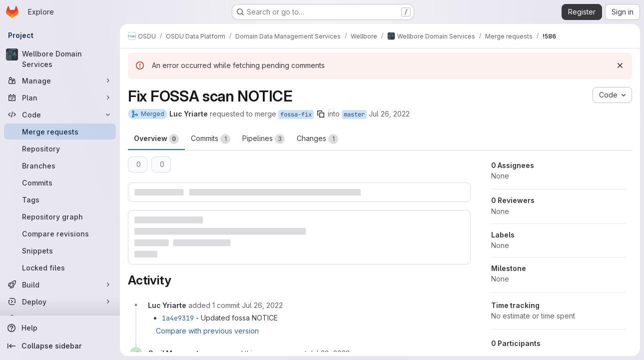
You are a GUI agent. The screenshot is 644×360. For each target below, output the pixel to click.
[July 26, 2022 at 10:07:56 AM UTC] (262, 305)
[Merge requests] (60, 131)
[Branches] (60, 165)
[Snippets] (60, 250)
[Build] (60, 284)
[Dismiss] (620, 65)
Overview (156, 139)
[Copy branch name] (321, 114)
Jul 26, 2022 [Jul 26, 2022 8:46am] (389, 114)
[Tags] (60, 199)
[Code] (60, 114)
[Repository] (60, 148)
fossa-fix (296, 114)
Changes (318, 139)
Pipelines (264, 139)
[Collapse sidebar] (60, 346)
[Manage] (60, 80)
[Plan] (60, 97)
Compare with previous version (207, 331)
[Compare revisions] (60, 233)
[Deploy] (60, 301)
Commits (211, 139)
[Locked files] (60, 267)
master (354, 114)
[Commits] (60, 182)
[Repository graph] (60, 216)
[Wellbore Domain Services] (60, 59)
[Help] (60, 328)
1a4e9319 (178, 318)
